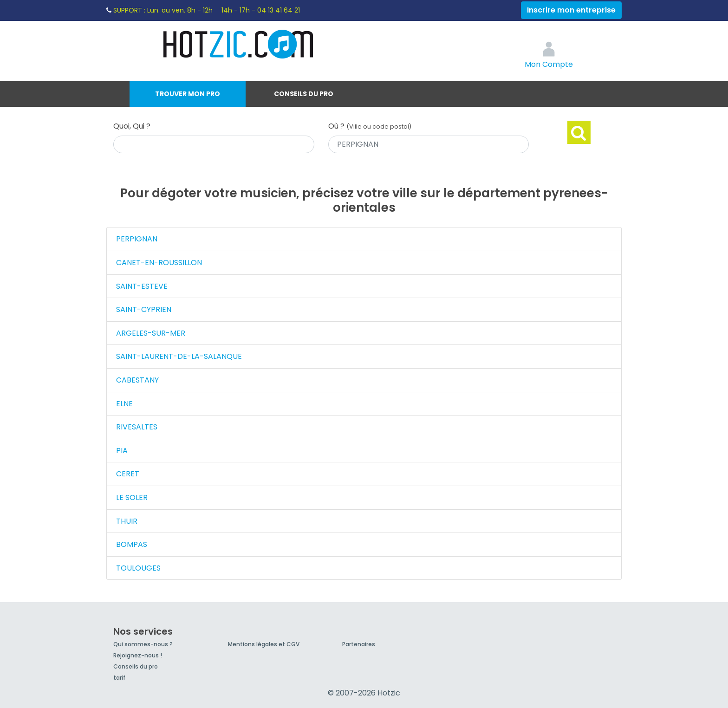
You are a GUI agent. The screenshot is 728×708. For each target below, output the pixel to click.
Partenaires (359, 644)
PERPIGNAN (137, 239)
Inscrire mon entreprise (571, 10)
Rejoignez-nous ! (138, 655)
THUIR (127, 521)
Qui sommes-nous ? (143, 644)
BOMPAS (132, 544)
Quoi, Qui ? (132, 126)
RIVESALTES (137, 427)
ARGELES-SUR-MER (151, 333)
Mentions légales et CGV (264, 644)
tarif (119, 678)
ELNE (124, 404)
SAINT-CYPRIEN (144, 309)
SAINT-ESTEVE (142, 286)
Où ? (370, 126)
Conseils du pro (304, 94)
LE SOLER (132, 497)
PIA (122, 451)
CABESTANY (137, 380)
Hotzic (239, 44)
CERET (128, 474)
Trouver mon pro (188, 94)
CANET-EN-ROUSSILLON (159, 263)
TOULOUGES (138, 568)
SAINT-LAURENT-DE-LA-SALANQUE (179, 356)
